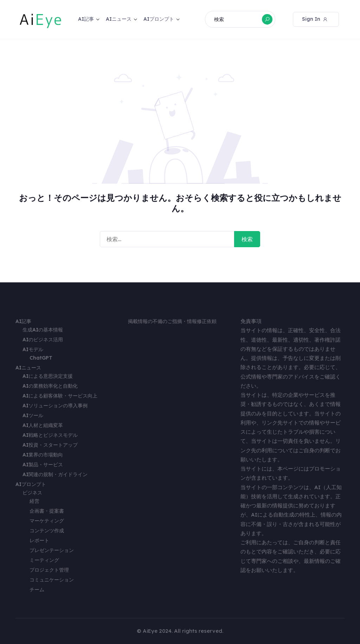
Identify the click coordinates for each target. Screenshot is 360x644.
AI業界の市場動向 (43, 455)
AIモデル (33, 349)
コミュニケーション (52, 580)
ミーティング (44, 560)
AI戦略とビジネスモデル (50, 435)
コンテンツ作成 (47, 531)
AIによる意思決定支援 (48, 376)
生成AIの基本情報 (43, 330)
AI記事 (86, 19)
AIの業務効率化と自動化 (50, 386)
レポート (39, 540)
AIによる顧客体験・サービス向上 (60, 396)
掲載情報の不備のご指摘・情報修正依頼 (172, 321)
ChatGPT (41, 358)
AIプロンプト (159, 19)
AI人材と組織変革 (43, 425)
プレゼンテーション (52, 550)
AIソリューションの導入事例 (55, 406)
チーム (37, 590)
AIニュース (119, 19)
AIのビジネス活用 (43, 340)
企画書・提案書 (47, 511)
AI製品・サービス (43, 465)
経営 (34, 501)
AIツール (33, 415)
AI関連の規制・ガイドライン (55, 474)
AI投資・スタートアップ (50, 445)
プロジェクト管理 (49, 570)
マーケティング (47, 521)
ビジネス (32, 493)
